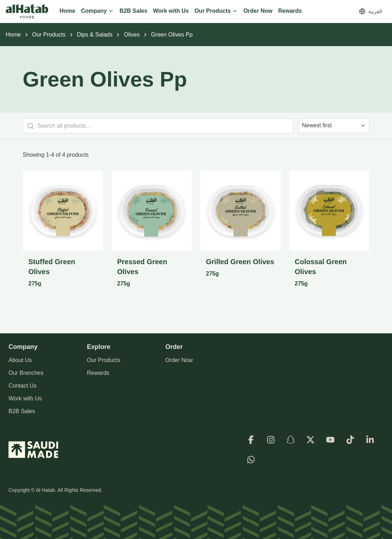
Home (13, 35)
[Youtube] (330, 440)
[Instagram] (271, 440)
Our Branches (26, 373)
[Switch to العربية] (371, 11)
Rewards (98, 373)
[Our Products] (216, 11)
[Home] (67, 11)
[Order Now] (258, 11)
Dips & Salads (95, 35)
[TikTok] (350, 440)
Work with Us (25, 398)
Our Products (49, 35)
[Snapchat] (291, 440)
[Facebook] (251, 440)
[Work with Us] (171, 11)
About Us (20, 360)
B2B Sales (22, 411)
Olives (131, 35)
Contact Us (23, 386)
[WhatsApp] (251, 460)
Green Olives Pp (172, 35)
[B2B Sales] (133, 11)
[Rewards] (290, 11)
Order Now (179, 360)
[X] (310, 440)
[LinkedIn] (370, 440)
